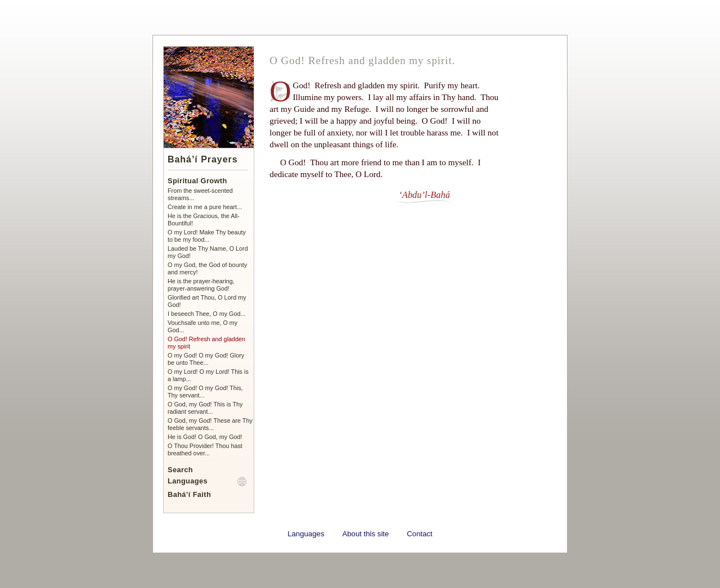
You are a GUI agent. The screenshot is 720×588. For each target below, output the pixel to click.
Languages (188, 481)
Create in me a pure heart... (205, 207)
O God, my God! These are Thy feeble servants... (210, 424)
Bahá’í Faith (189, 494)
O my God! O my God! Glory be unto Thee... (206, 359)
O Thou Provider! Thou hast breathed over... (205, 449)
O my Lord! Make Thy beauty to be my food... (207, 236)
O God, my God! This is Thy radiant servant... (205, 408)
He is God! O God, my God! (205, 437)
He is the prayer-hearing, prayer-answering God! (201, 285)
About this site (365, 534)
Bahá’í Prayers (203, 159)
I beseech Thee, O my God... (206, 314)
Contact (419, 534)
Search (180, 470)
